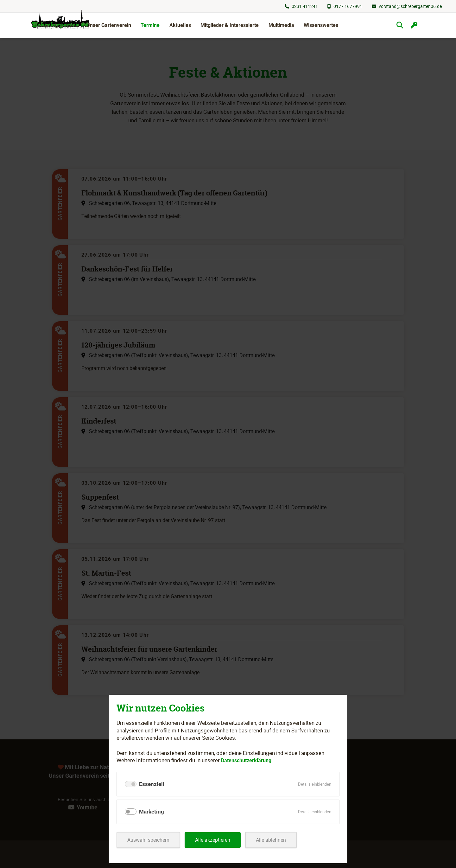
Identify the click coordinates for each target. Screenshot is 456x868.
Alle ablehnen (277, 840)
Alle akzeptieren (217, 840)
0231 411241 (305, 6)
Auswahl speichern (150, 840)
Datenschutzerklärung (248, 760)
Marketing (152, 812)
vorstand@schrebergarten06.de (410, 6)
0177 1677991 (348, 6)
